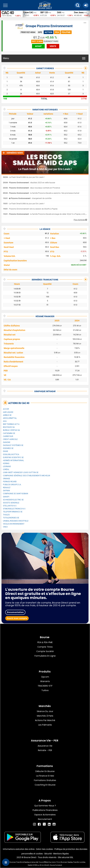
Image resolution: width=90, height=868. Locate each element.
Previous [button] (24, 14)
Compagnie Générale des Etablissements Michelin (27, 476)
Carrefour (8, 436)
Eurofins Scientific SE (13, 457)
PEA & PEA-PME (45, 642)
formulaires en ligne (45, 656)
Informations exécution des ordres (19, 849)
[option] (31, 14)
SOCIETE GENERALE (11, 503)
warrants (45, 681)
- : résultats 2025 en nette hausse (29, 183)
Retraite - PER (45, 750)
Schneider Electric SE (13, 500)
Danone (7, 442)
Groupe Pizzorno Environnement (49, 26)
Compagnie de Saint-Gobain (16, 494)
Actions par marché (45, 720)
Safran (6, 491)
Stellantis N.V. (10, 506)
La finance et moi (45, 776)
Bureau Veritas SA (11, 430)
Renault (7, 488)
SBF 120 (44, 12)
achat (38, 46)
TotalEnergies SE (11, 518)
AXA (5, 421)
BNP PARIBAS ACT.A (11, 424)
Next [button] (89, 14)
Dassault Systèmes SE (13, 445)
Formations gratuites (45, 780)
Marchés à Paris (45, 716)
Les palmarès (45, 725)
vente (53, 46)
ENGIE (6, 451)
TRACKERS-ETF (45, 686)
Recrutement (45, 819)
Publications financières (45, 810)
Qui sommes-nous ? (45, 806)
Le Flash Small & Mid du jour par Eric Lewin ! (45, 169)
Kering (6, 463)
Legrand (7, 466)
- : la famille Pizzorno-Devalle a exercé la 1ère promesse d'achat (41, 193)
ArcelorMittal (10, 418)
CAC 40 (8, 13)
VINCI (5, 527)
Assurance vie (45, 746)
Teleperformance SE (13, 512)
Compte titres (45, 647)
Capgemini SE (9, 433)
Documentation (15, 612)
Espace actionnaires (45, 815)
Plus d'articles (79, 220)
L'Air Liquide (8, 412)
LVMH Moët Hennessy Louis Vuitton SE (21, 472)
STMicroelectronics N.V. (14, 509)
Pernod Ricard (10, 482)
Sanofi (6, 497)
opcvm (45, 677)
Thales (6, 515)
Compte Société (45, 651)
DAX (59, 12)
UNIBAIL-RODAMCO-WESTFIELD (16, 521)
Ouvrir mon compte (17, 618)
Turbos (45, 690)
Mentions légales (61, 854)
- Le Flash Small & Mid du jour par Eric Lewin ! (24, 177)
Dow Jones (79, 12)
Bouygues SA (9, 427)
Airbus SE (7, 415)
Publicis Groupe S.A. (12, 485)
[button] (78, 5)
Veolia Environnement (14, 524)
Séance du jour (45, 711)
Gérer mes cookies (44, 849)
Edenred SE (8, 448)
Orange (7, 479)
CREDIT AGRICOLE (10, 439)
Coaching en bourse (45, 785)
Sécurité (48, 854)
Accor (6, 409)
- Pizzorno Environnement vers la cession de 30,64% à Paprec (30, 209)
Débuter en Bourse (45, 771)
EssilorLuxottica (11, 454)
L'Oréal (6, 469)
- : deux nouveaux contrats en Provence (31, 188)
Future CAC (28, 12)
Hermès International (13, 460)
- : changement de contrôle (27, 198)
